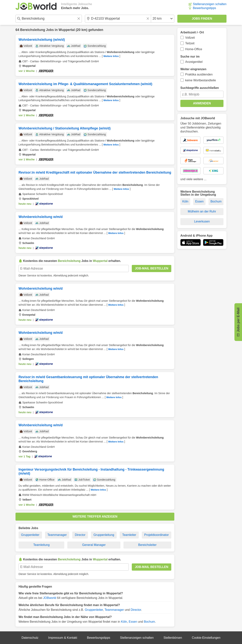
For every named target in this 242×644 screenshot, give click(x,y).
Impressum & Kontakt (63, 638)
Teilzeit (190, 43)
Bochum (149, 622)
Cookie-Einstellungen (206, 638)
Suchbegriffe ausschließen (200, 88)
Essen (133, 622)
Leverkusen (202, 221)
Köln (124, 622)
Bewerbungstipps (204, 8)
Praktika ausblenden (199, 74)
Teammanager (57, 535)
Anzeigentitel (194, 62)
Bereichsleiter (147, 545)
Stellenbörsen (173, 638)
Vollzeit (190, 38)
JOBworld (50, 598)
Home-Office (194, 49)
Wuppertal (67, 30)
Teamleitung (41, 545)
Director (80, 535)
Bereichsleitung (33, 30)
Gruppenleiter (30, 535)
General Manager (94, 545)
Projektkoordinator (157, 535)
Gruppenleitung (104, 535)
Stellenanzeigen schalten (210, 4)
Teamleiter (129, 535)
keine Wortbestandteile (201, 80)
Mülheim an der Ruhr (202, 211)
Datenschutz (30, 638)
